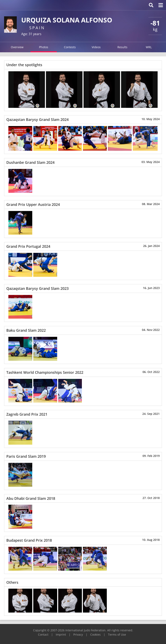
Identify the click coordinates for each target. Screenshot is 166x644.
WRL (149, 47)
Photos (44, 47)
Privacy (78, 635)
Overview (17, 47)
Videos (96, 47)
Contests (70, 47)
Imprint (61, 635)
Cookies (95, 635)
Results (122, 47)
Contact (43, 635)
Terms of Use (117, 635)
